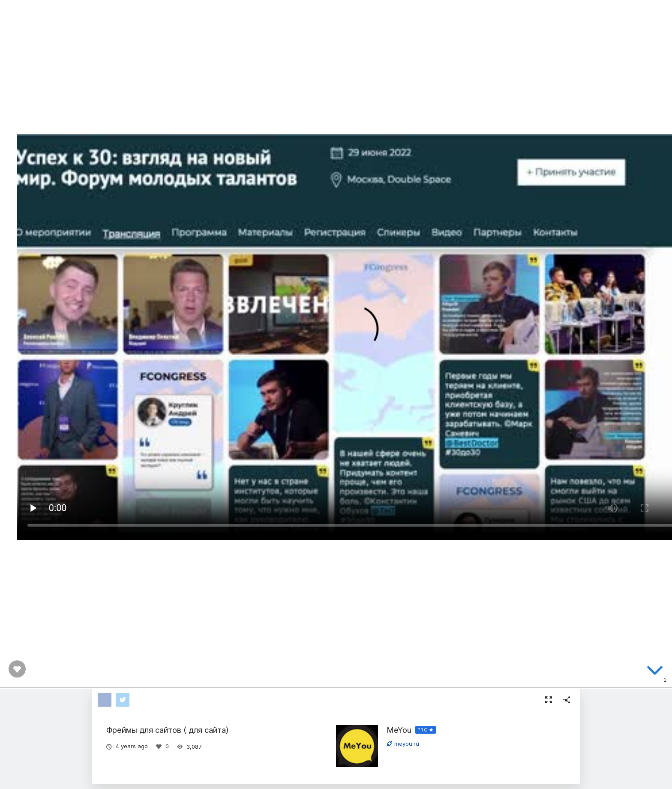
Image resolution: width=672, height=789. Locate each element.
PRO (423, 730)
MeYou (399, 730)
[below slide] (655, 672)
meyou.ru (403, 744)
